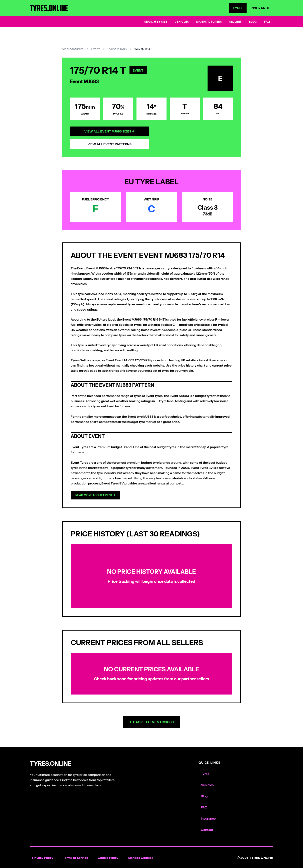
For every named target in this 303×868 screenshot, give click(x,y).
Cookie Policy (108, 858)
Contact (207, 830)
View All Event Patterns (109, 144)
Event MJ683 (117, 49)
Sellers (235, 22)
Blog (253, 22)
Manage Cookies (140, 858)
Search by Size (156, 22)
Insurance (260, 8)
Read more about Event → (95, 495)
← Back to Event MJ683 (151, 722)
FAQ (267, 22)
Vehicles (182, 22)
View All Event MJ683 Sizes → (109, 131)
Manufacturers (209, 22)
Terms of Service (76, 858)
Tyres (238, 8)
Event (95, 49)
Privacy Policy (43, 858)
